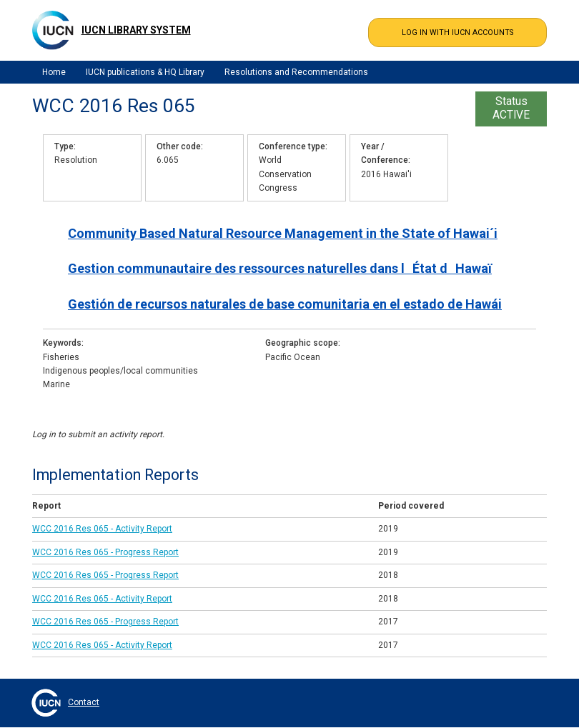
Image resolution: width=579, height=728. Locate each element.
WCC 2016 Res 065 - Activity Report (102, 529)
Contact (84, 702)
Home (54, 72)
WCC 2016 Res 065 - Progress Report (105, 552)
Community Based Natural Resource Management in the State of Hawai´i (283, 233)
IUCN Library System (136, 30)
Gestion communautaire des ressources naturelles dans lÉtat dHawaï (280, 268)
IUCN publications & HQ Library (145, 72)
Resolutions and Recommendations (296, 72)
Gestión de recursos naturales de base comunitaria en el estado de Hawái (285, 304)
